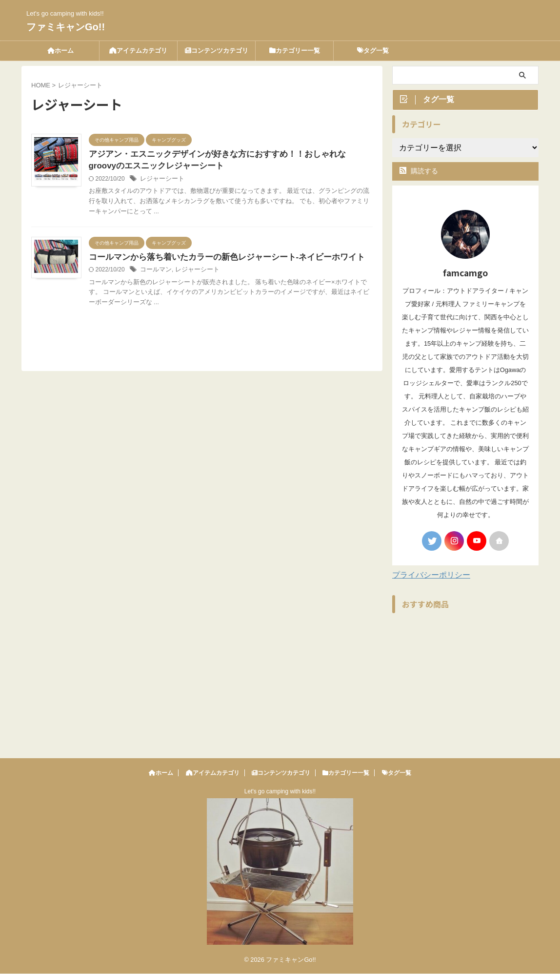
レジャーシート (183, 180)
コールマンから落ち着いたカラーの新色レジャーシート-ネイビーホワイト (242, 259)
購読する (419, 173)
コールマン (178, 272)
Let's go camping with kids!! (280, 792)
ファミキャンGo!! (66, 27)
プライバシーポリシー (431, 577)
